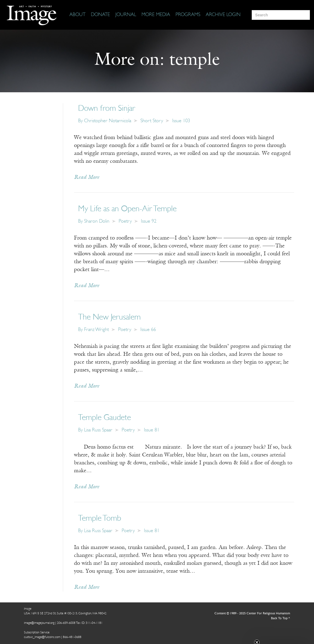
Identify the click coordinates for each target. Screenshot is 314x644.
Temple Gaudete (104, 418)
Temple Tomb (100, 519)
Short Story (152, 121)
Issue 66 (148, 330)
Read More (87, 177)
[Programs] (188, 15)
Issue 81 (152, 430)
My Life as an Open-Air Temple (127, 209)
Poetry (125, 221)
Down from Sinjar (107, 109)
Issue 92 (149, 221)
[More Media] (156, 15)
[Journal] (126, 15)
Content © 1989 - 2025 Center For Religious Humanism (252, 614)
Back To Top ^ (281, 618)
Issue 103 (181, 121)
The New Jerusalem (109, 318)
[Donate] (100, 15)
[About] (77, 15)
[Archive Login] (223, 15)
